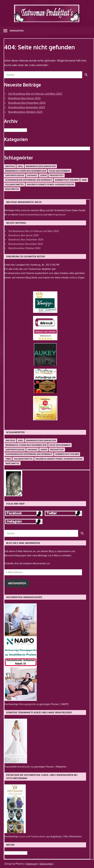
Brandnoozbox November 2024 (27, 107)
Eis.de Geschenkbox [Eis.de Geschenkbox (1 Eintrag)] (60, 171)
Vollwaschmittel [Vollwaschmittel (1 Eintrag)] (15, 184)
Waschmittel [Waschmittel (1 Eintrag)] (12, 189)
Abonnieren (17, 583)
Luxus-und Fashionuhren (33, 836)
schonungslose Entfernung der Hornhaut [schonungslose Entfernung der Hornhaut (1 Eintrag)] (29, 180)
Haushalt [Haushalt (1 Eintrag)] (32, 175)
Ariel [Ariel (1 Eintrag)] (20, 166)
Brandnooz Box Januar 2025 (24, 98)
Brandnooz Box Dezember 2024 (27, 103)
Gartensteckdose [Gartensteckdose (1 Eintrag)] (15, 175)
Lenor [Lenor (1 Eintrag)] (43, 175)
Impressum (60, 215)
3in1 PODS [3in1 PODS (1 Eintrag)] (10, 166)
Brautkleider (24, 767)
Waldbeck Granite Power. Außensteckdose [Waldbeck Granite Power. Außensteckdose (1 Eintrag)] (50, 184)
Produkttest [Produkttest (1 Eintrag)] (57, 175)
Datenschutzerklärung (31, 215)
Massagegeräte (28, 704)
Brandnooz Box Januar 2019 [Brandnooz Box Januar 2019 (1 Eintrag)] (41, 166)
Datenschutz (46, 864)
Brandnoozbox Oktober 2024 (25, 112)
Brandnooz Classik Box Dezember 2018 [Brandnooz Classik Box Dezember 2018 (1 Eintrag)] (26, 171)
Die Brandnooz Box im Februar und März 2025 (35, 94)
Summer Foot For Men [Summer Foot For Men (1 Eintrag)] (67, 180)
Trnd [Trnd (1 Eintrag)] (84, 180)
